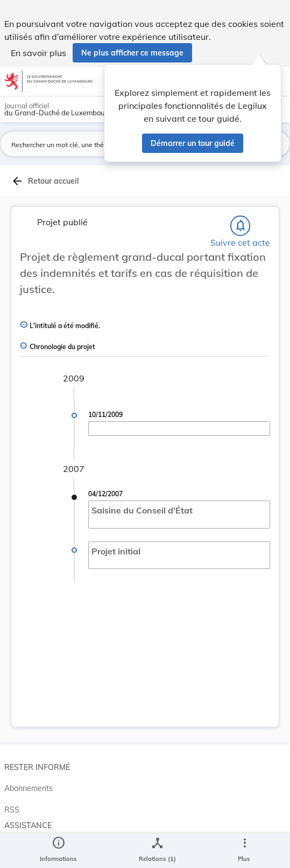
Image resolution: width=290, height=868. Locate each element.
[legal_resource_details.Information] (58, 851)
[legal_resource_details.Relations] (157, 851)
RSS (12, 810)
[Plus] (244, 851)
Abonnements (29, 788)
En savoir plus (38, 53)
